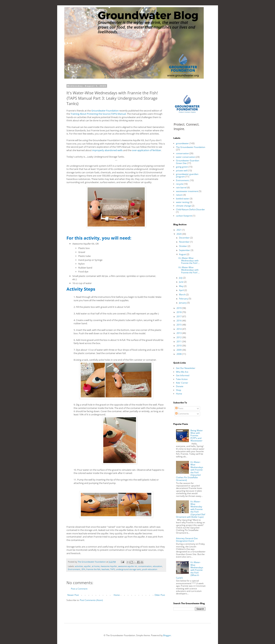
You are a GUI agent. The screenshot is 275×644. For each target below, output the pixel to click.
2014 (179, 329)
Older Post (160, 595)
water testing (183, 202)
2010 (179, 346)
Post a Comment (79, 589)
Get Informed (183, 375)
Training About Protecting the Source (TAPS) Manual (98, 114)
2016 (179, 321)
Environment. (74, 569)
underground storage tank (128, 569)
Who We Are (182, 372)
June (181, 282)
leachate (105, 569)
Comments (182, 414)
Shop (179, 390)
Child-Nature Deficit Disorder (190, 209)
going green (182, 167)
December (185, 238)
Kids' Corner (182, 383)
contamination (145, 566)
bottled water (183, 199)
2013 (179, 333)
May (181, 286)
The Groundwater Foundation (191, 147)
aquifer (87, 566)
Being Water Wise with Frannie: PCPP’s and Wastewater (197, 436)
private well (182, 171)
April (182, 290)
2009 (179, 350)
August (183, 254)
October (183, 246)
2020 (179, 234)
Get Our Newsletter (186, 368)
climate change (184, 206)
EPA (83, 569)
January (183, 303)
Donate (180, 386)
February (184, 299)
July (181, 278)
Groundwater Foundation (105, 111)
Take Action (182, 379)
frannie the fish (93, 569)
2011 (179, 341)
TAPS (113, 569)
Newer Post (73, 595)
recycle (180, 184)
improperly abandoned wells (107, 150)
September (185, 250)
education (157, 566)
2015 (179, 325)
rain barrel (181, 187)
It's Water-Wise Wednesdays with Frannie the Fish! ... (189, 261)
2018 (179, 312)
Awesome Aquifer (109, 566)
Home (117, 595)
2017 (179, 316)
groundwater (182, 143)
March (183, 294)
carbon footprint (184, 216)
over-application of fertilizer (146, 150)
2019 (179, 308)
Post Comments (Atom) (91, 600)
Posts (179, 408)
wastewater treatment (187, 191)
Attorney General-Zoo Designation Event (187, 540)
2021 (179, 230)
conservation (182, 153)
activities (79, 566)
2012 (179, 337)
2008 (179, 354)
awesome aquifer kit (128, 566)
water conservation (186, 157)
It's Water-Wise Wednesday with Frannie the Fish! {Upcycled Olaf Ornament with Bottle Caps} (191, 509)
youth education (150, 569)
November (185, 242)
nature (179, 195)
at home (96, 566)
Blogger (167, 635)
